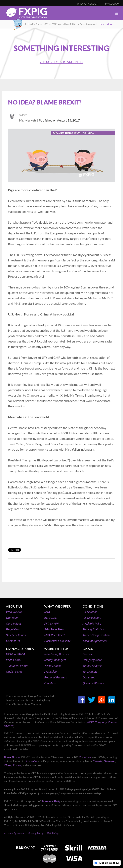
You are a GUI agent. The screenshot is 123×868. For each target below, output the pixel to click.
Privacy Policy (36, 833)
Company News (93, 660)
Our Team (12, 618)
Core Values (14, 624)
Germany (110, 761)
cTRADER (51, 618)
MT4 (47, 612)
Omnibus (50, 683)
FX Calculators (92, 618)
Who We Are (14, 612)
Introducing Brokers (56, 654)
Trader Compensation (96, 635)
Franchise (50, 672)
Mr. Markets (90, 672)
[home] (24, 14)
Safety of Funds (16, 635)
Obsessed (89, 677)
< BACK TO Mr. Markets (61, 62)
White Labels (52, 666)
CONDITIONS (93, 606)
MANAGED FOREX (20, 648)
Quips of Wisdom (93, 683)
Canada (97, 761)
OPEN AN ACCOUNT (88, 4)
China (8, 765)
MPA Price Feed (54, 635)
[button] (117, 14)
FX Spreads (90, 612)
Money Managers (55, 660)
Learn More (106, 24)
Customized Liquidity (57, 641)
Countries (85, 757)
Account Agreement (95, 641)
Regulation (13, 629)
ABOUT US (14, 606)
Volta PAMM (14, 660)
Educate (88, 654)
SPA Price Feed (54, 629)
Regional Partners (55, 677)
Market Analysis (92, 666)
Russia (17, 765)
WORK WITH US (56, 648)
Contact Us (13, 641)
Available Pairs (92, 624)
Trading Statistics (93, 629)
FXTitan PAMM (15, 654)
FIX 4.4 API (51, 624)
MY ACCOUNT (113, 4)
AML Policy (52, 833)
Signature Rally (51, 801)
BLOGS (88, 648)
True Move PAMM (17, 666)
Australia (31, 761)
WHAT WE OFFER (57, 606)
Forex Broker (12, 757)
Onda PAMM (14, 672)
